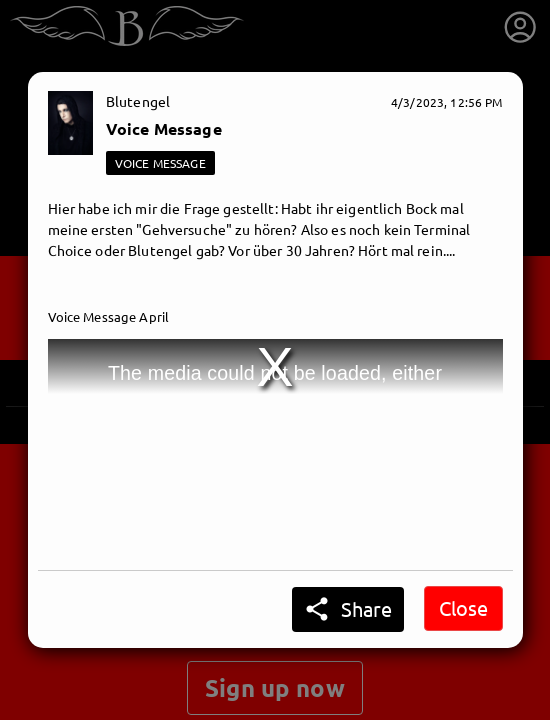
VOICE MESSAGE (160, 163)
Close (463, 607)
